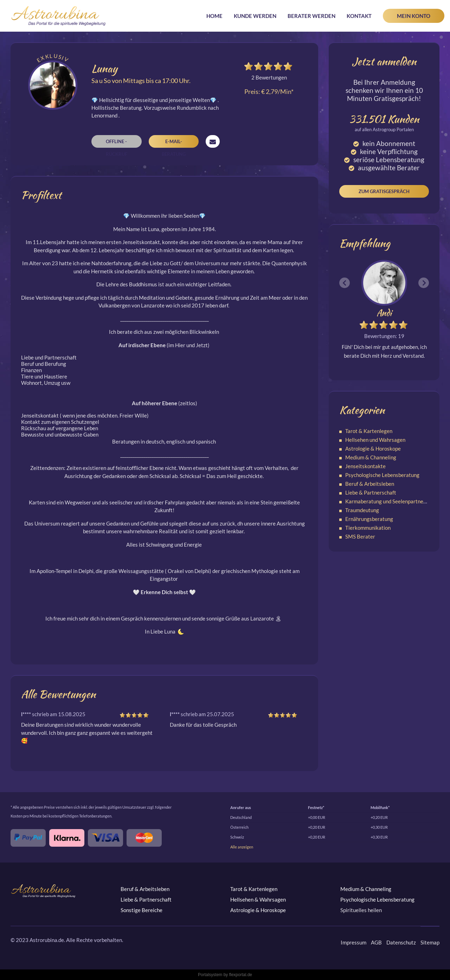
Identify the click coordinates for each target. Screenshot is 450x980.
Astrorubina (59, 16)
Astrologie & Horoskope (373, 448)
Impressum (353, 942)
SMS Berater (360, 536)
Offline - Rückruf (117, 143)
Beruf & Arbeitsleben (370, 484)
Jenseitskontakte (365, 466)
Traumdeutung (362, 510)
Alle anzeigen (242, 847)
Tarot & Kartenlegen (369, 431)
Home (214, 16)
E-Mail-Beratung (174, 143)
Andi (384, 313)
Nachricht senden (213, 141)
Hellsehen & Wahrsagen (258, 899)
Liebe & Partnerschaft (371, 492)
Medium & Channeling (371, 457)
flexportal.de (241, 975)
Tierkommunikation (368, 528)
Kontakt (359, 16)
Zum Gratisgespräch (384, 191)
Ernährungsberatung (369, 519)
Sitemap (430, 942)
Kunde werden (255, 16)
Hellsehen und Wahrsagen (375, 440)
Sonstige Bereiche (142, 910)
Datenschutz (401, 942)
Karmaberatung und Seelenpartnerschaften (395, 501)
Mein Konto (414, 16)
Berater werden (311, 16)
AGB (376, 942)
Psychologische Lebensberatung (382, 475)
